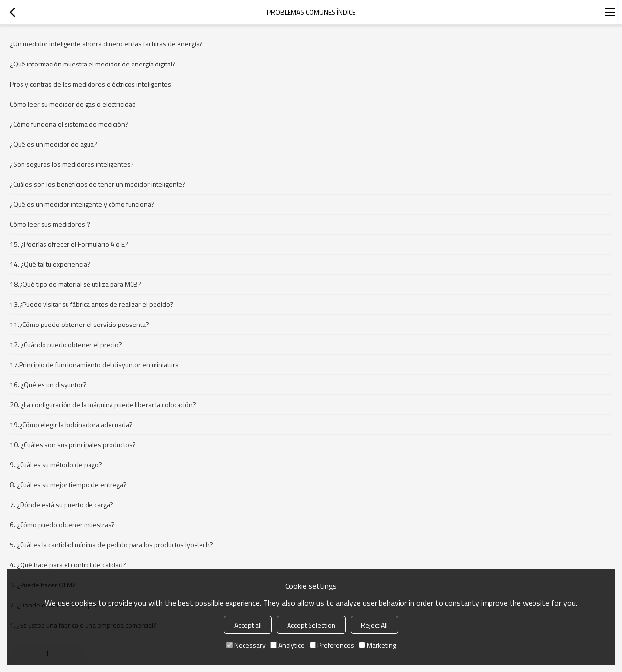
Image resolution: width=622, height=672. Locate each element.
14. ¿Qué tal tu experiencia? (50, 264)
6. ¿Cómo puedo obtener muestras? (62, 525)
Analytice (288, 645)
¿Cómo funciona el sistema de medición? (69, 124)
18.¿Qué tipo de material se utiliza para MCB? (76, 284)
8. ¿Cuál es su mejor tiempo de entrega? (68, 485)
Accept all (248, 625)
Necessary (246, 645)
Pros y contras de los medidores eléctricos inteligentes (90, 84)
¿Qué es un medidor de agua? (54, 144)
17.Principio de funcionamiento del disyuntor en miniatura (94, 364)
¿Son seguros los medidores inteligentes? (72, 164)
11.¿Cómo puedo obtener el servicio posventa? (79, 324)
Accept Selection (311, 625)
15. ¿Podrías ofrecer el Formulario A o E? (69, 244)
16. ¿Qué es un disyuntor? (48, 384)
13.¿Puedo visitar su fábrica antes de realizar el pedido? (92, 304)
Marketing (378, 645)
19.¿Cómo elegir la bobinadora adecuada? (71, 424)
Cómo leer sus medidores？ (51, 224)
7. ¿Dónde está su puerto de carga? (62, 505)
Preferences (332, 645)
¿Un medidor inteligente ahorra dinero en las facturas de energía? (106, 44)
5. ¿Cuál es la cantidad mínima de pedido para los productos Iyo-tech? (111, 545)
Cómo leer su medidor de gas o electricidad (73, 104)
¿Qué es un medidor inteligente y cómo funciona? (82, 204)
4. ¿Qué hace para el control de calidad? (68, 565)
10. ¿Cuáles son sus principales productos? (73, 444)
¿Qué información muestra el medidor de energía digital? (93, 64)
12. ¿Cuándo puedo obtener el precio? (66, 344)
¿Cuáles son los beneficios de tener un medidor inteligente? (98, 184)
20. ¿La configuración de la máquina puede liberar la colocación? (103, 404)
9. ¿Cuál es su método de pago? (56, 465)
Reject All (374, 625)
